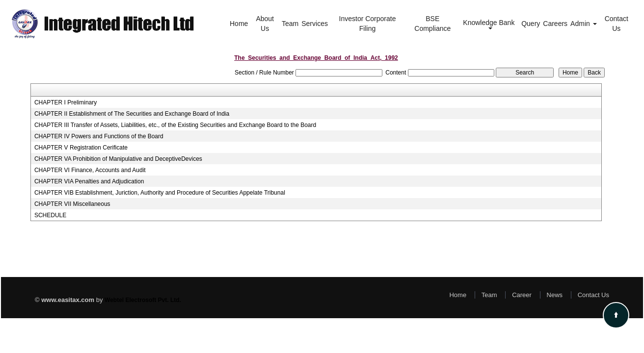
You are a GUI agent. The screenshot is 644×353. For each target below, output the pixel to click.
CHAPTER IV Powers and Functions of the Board (99, 136)
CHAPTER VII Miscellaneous (72, 204)
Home (239, 24)
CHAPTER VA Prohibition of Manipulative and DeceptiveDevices (118, 159)
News (555, 295)
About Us (265, 24)
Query (531, 24)
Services (315, 24)
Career (522, 295)
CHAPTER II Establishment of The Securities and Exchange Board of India (132, 114)
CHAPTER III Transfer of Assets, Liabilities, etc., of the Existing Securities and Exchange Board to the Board (175, 125)
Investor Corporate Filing (368, 24)
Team (290, 24)
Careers (555, 24)
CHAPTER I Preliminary (66, 102)
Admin (584, 24)
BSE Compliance (432, 24)
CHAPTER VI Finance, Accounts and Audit (90, 170)
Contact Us (617, 24)
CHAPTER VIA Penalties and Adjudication (89, 181)
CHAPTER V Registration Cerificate (81, 148)
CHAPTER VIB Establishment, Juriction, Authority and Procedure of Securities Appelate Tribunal (160, 193)
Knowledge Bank (490, 24)
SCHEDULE (50, 215)
